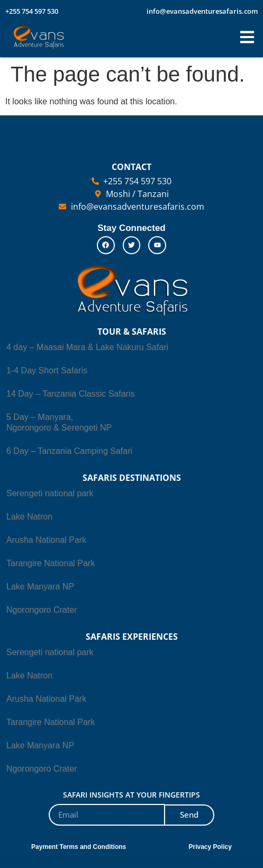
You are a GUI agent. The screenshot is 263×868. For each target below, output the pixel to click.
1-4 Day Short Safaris (47, 370)
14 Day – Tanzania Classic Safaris (71, 394)
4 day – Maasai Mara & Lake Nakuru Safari (87, 347)
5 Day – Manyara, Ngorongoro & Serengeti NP (59, 422)
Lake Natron (29, 517)
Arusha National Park (46, 540)
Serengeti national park (50, 493)
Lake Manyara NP (40, 587)
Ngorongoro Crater (42, 610)
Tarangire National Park (51, 563)
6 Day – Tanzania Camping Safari (69, 451)
